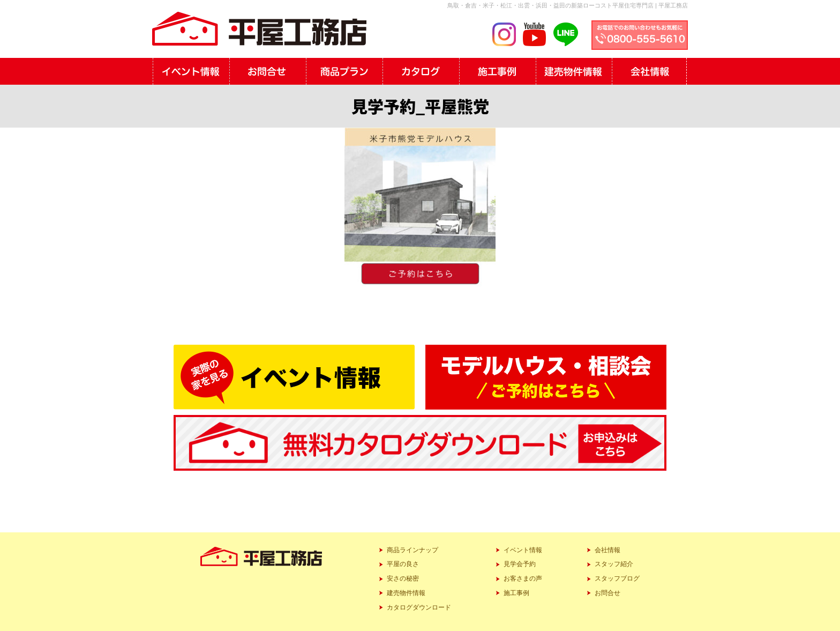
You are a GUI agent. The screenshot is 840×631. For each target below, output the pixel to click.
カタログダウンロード (419, 607)
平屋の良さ (403, 564)
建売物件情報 (406, 593)
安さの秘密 (403, 578)
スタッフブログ (617, 578)
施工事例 (516, 593)
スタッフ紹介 (614, 564)
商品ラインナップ (412, 550)
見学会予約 (520, 564)
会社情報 (607, 550)
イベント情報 (523, 550)
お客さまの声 (523, 578)
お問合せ (607, 593)
